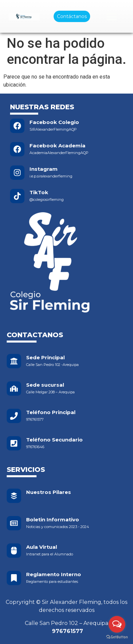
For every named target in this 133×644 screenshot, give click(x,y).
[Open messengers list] (117, 624)
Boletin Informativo (53, 520)
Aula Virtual (42, 547)
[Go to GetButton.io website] (117, 637)
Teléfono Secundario (54, 440)
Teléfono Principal (51, 412)
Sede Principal (45, 357)
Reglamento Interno (54, 574)
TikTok (39, 192)
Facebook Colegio (54, 122)
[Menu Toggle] (112, 17)
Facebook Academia (57, 146)
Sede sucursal (45, 385)
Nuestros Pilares (49, 492)
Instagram (44, 169)
